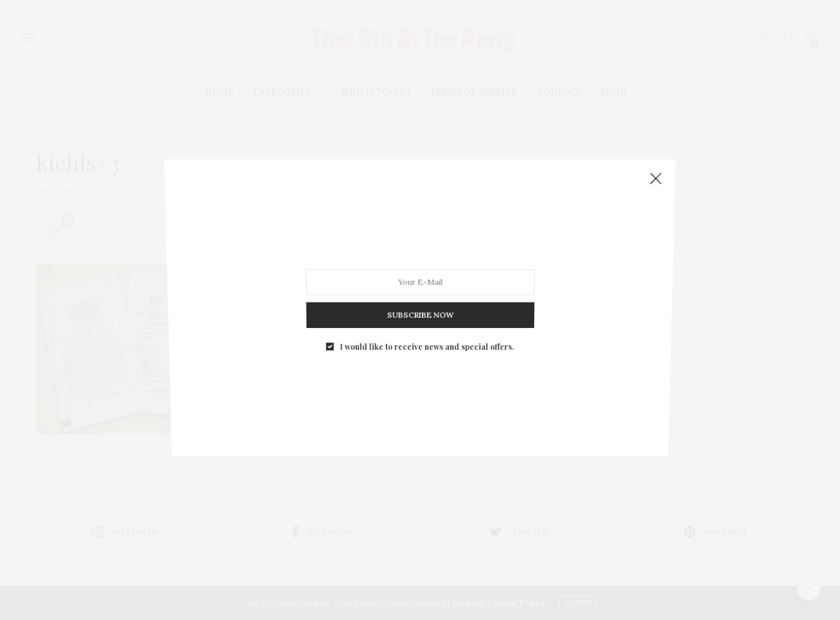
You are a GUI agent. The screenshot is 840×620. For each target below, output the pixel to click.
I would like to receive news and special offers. (427, 335)
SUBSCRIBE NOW (420, 307)
